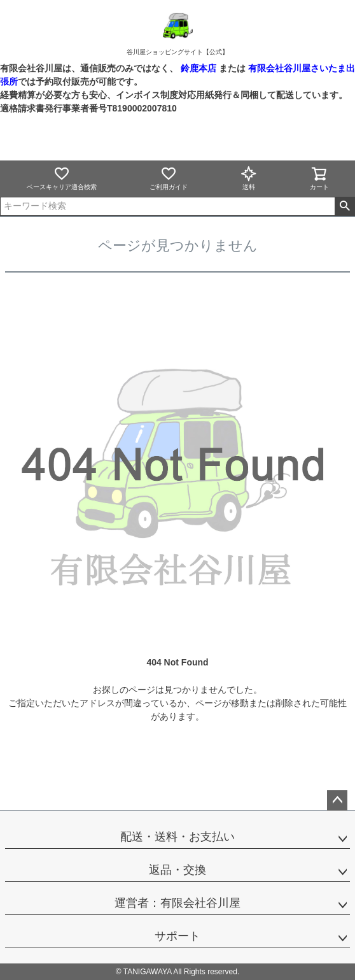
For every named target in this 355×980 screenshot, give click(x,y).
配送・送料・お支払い (177, 837)
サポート (177, 936)
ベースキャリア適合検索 (62, 178)
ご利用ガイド (169, 178)
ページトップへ (337, 800)
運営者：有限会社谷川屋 (177, 903)
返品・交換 (177, 870)
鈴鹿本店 (198, 68)
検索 (345, 206)
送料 (249, 178)
